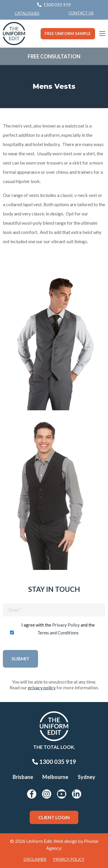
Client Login (54, 817)
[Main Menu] (102, 34)
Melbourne (55, 777)
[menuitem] (81, 13)
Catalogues (27, 13)
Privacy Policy (66, 625)
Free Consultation (54, 56)
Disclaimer (35, 859)
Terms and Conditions (58, 633)
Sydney (87, 777)
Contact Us (81, 13)
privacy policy (42, 687)
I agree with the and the (58, 629)
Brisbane (23, 777)
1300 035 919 (54, 762)
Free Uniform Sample (68, 34)
